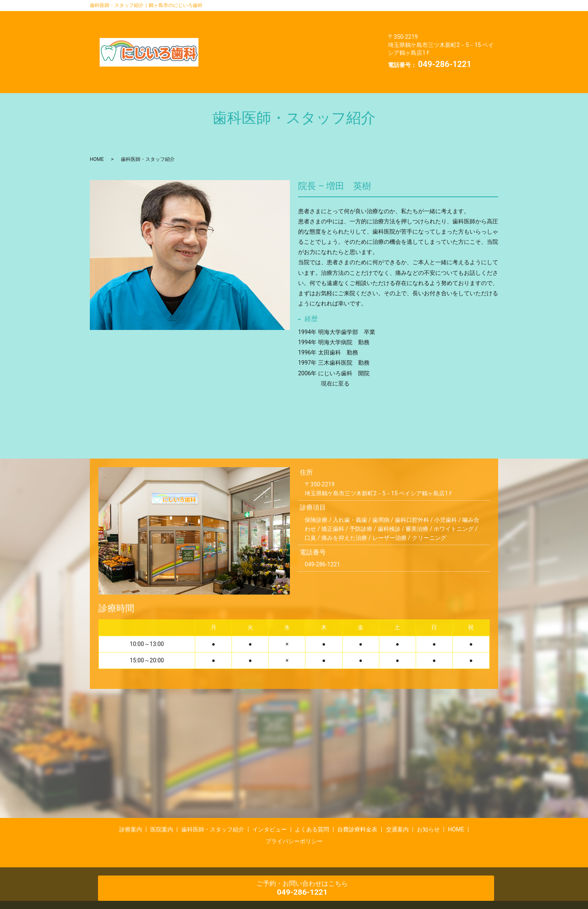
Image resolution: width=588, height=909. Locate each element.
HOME (309, 41)
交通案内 (229, 41)
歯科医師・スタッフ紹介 (334, 17)
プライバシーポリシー (247, 53)
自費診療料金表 (346, 29)
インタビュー (235, 29)
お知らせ (271, 41)
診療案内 (229, 17)
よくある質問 (289, 29)
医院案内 (271, 17)
